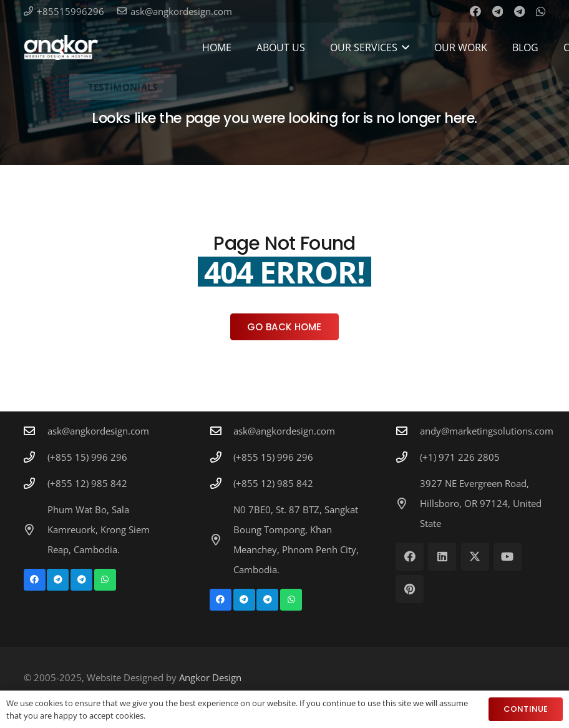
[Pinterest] (410, 589)
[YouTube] (508, 557)
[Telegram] (498, 11)
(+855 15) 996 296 (87, 457)
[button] (404, 47)
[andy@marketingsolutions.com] (407, 431)
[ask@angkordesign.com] (36, 431)
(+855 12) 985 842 (87, 483)
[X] (475, 557)
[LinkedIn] (442, 557)
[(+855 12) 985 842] (36, 483)
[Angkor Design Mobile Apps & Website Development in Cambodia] (61, 47)
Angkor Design (210, 677)
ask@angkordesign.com (98, 431)
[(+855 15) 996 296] (36, 457)
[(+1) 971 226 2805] (407, 457)
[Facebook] (475, 11)
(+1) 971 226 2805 (460, 457)
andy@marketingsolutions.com (487, 431)
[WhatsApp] (541, 11)
